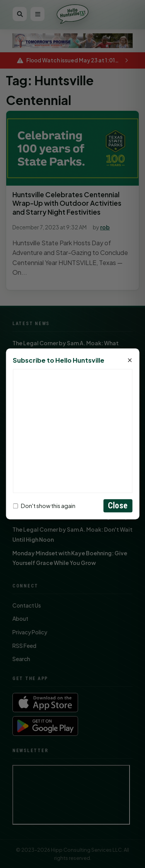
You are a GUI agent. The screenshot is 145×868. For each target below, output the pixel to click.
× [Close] (130, 361)
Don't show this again (44, 506)
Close (118, 506)
